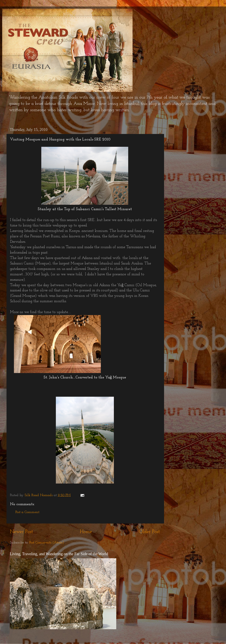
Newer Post (21, 532)
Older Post (149, 532)
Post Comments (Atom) (47, 543)
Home (86, 532)
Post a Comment (27, 512)
